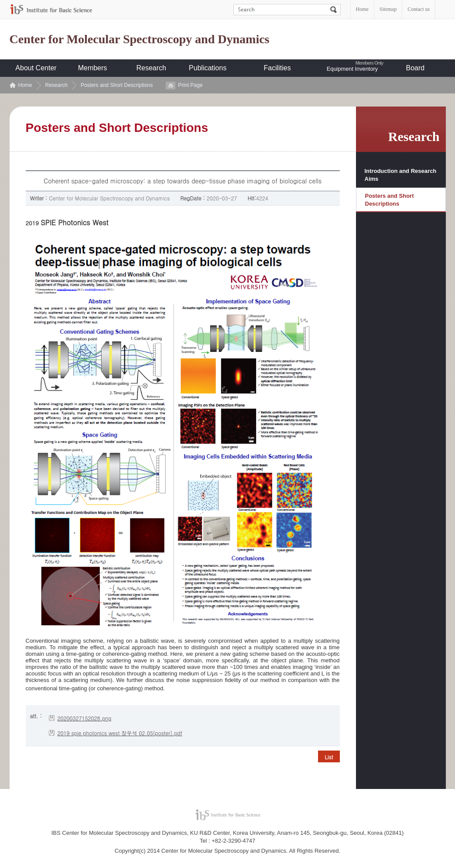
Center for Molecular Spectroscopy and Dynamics (140, 39)
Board (416, 68)
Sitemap (388, 9)
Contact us (419, 9)
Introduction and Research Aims (401, 175)
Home (362, 9)
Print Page (190, 85)
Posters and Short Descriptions (117, 85)
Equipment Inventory (352, 69)
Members (93, 68)
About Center (36, 68)
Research (151, 68)
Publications (208, 68)
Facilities (277, 68)
